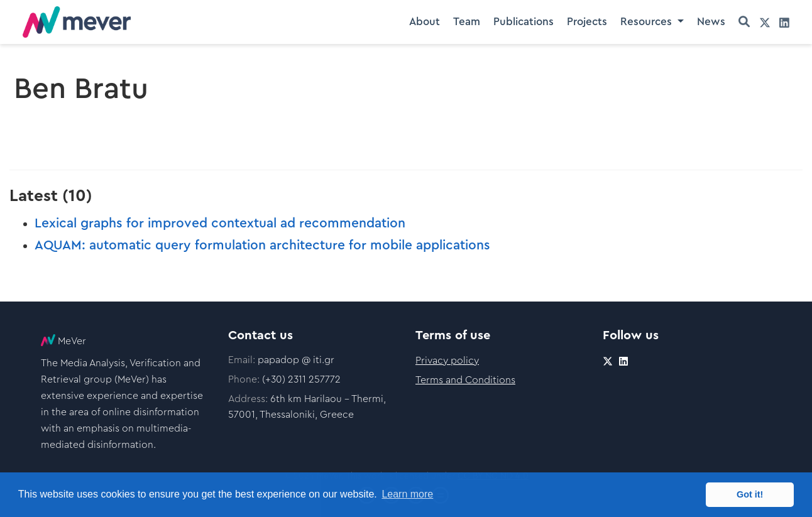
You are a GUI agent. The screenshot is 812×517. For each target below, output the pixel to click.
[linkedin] (784, 22)
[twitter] (765, 22)
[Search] (744, 22)
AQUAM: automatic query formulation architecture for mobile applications (262, 245)
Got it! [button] (750, 494)
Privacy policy (447, 361)
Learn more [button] (407, 494)
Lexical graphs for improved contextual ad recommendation (220, 223)
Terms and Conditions (465, 380)
